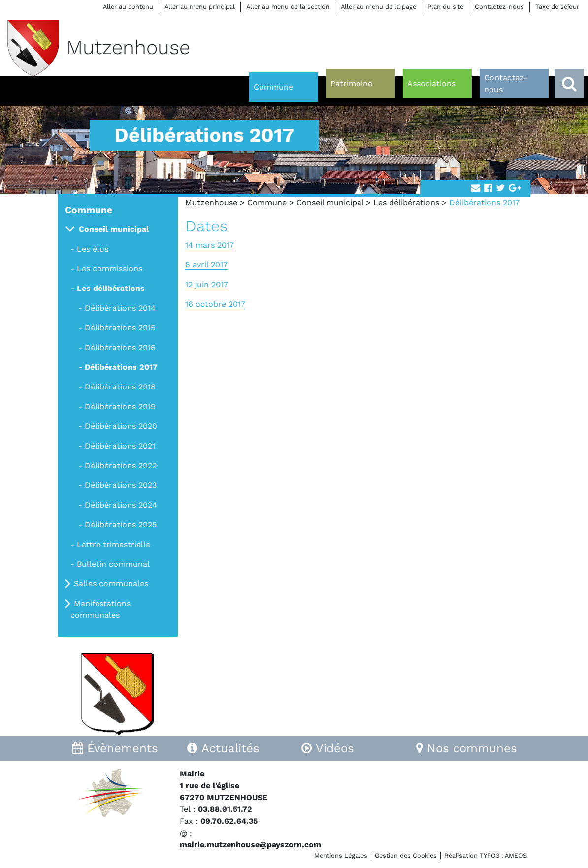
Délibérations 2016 (120, 347)
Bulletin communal (113, 564)
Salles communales (111, 584)
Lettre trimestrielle (114, 544)
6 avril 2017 (206, 265)
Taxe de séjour (557, 7)
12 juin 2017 (207, 284)
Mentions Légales (341, 855)
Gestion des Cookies (406, 855)
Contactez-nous (499, 7)
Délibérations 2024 (121, 505)
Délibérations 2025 (121, 525)
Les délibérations (406, 203)
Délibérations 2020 (121, 426)
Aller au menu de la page (378, 7)
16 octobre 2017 (215, 304)
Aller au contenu (128, 7)
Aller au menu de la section (288, 7)
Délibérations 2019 (120, 406)
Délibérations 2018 (120, 387)
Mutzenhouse (211, 203)
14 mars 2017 (210, 245)
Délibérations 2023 (121, 485)
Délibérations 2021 (120, 446)
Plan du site (445, 7)
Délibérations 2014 (120, 308)
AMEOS (516, 855)
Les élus (93, 249)
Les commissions (110, 269)
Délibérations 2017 (121, 367)
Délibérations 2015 (120, 328)
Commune (267, 203)
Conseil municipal (330, 203)
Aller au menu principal (200, 7)
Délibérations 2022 (121, 466)
